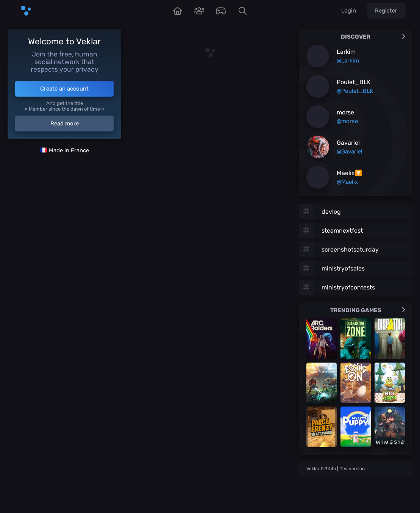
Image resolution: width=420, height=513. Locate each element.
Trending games (368, 310)
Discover (373, 37)
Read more (65, 124)
